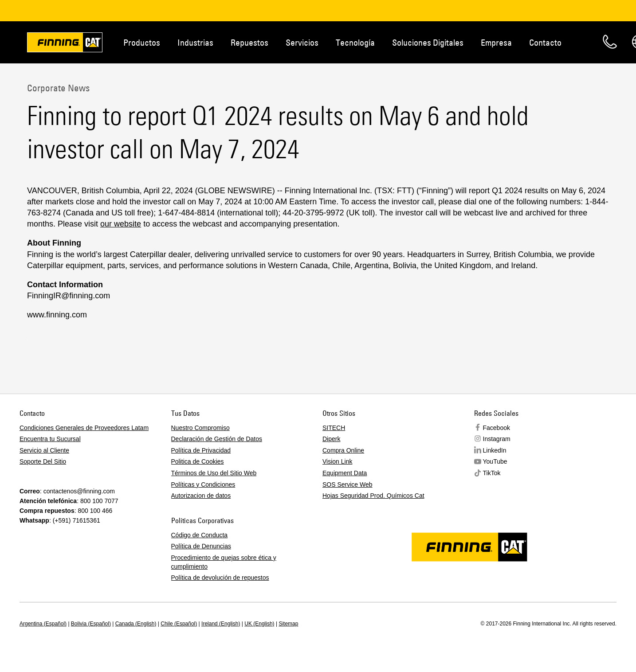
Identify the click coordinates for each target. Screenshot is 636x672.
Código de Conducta (200, 535)
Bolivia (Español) (91, 624)
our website (121, 224)
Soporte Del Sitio (43, 461)
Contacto (545, 42)
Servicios (302, 42)
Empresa (496, 42)
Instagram (497, 439)
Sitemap (288, 624)
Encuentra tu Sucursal (50, 439)
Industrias (195, 42)
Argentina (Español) (43, 624)
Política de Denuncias (201, 546)
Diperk (331, 439)
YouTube (495, 461)
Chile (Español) (179, 624)
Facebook (497, 428)
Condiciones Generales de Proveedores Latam (84, 428)
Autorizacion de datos (201, 496)
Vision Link (337, 461)
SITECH (334, 428)
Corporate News (58, 88)
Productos (142, 42)
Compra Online (343, 450)
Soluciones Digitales (428, 42)
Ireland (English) (221, 624)
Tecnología (355, 42)
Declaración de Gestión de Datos (217, 439)
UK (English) (259, 624)
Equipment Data (345, 473)
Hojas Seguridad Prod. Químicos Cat (373, 496)
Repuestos (249, 42)
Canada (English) (136, 624)
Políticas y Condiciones (203, 484)
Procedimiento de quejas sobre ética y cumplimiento (224, 562)
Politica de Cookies (198, 461)
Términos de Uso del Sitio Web (214, 473)
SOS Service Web (347, 484)
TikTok (492, 473)
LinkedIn (495, 450)
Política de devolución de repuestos (220, 578)
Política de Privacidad (201, 450)
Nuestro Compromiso (200, 428)
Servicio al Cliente (44, 450)
